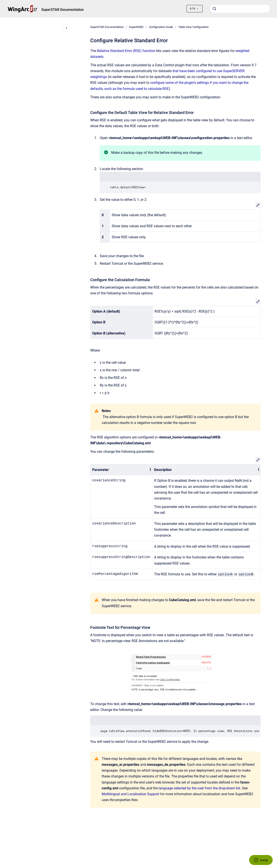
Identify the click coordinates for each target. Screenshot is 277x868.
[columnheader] (121, 470)
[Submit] (214, 9)
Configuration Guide (161, 27)
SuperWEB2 (136, 27)
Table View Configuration (193, 27)
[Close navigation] (67, 28)
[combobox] (240, 9)
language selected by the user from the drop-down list (199, 788)
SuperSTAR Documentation (63, 10)
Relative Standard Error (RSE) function (126, 51)
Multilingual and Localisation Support (130, 794)
